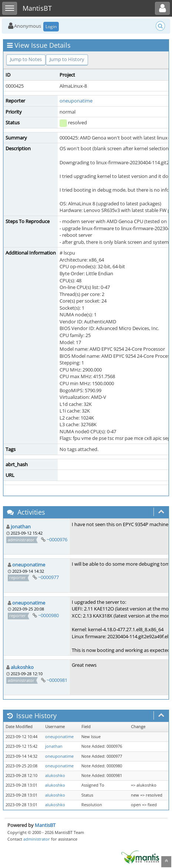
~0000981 (57, 680)
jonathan (21, 526)
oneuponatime (76, 101)
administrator (37, 839)
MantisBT (45, 825)
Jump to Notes (26, 59)
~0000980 (48, 615)
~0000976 (57, 539)
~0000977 (48, 577)
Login (51, 26)
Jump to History (67, 59)
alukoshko (22, 667)
